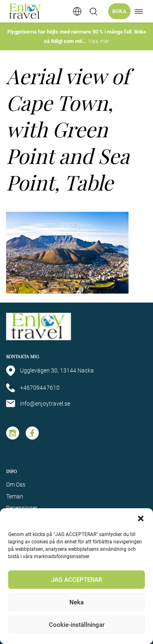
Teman (15, 496)
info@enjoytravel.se (38, 404)
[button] (141, 518)
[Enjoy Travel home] (25, 11)
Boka (119, 11)
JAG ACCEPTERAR (76, 580)
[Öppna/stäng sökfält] (93, 11)
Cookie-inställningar (77, 625)
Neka (76, 602)
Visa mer (99, 41)
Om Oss (16, 485)
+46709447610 (33, 388)
